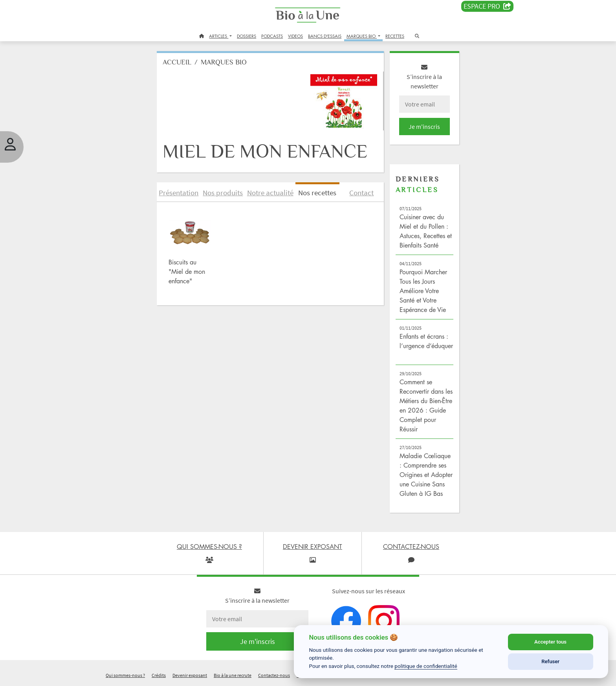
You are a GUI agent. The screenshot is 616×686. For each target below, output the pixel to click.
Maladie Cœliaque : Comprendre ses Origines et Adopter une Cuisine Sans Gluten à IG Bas (426, 475)
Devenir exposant (190, 676)
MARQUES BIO (362, 36)
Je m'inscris (424, 127)
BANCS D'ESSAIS (325, 36)
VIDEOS (295, 36)
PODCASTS (272, 36)
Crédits (159, 676)
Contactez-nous (274, 676)
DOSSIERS (247, 36)
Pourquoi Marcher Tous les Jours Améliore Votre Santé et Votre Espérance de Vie (423, 291)
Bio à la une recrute (233, 676)
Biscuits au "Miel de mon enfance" (187, 272)
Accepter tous (550, 642)
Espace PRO (487, 6)
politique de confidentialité (426, 666)
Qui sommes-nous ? (125, 676)
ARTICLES (219, 36)
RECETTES (395, 36)
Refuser (550, 661)
